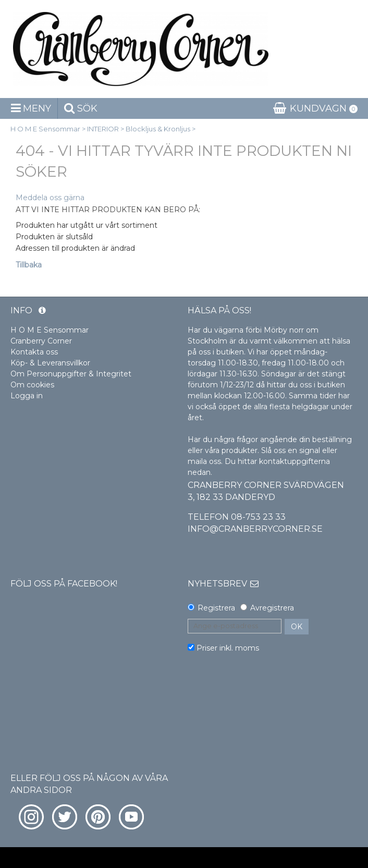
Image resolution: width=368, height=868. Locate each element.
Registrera (216, 608)
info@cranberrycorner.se (255, 529)
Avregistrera (272, 608)
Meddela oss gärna (50, 198)
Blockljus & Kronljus (158, 129)
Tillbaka (29, 265)
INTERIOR (103, 129)
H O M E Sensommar (45, 129)
